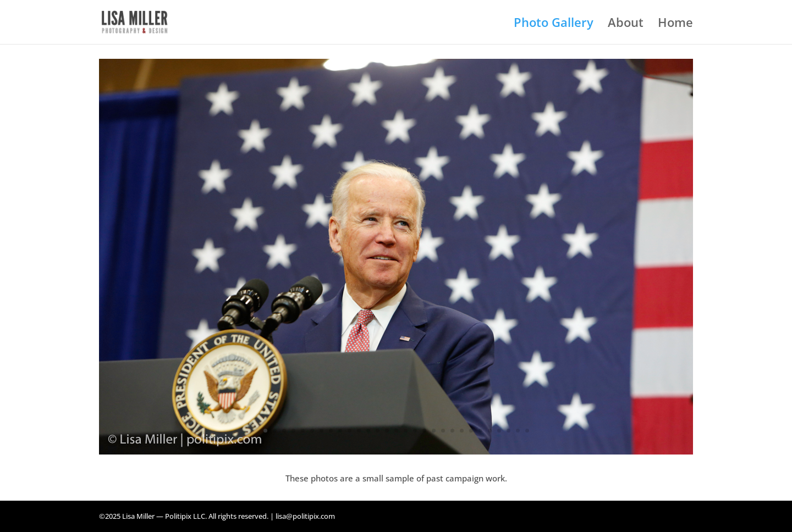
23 (471, 431)
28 (518, 431)
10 (350, 431)
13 (378, 431)
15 (396, 431)
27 (508, 431)
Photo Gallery (554, 24)
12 (368, 431)
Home (675, 24)
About (626, 24)
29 (527, 431)
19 (434, 431)
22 (462, 431)
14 (387, 431)
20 (443, 431)
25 (490, 431)
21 (452, 431)
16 (406, 431)
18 (424, 431)
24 (480, 431)
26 (499, 431)
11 (359, 431)
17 (415, 431)
